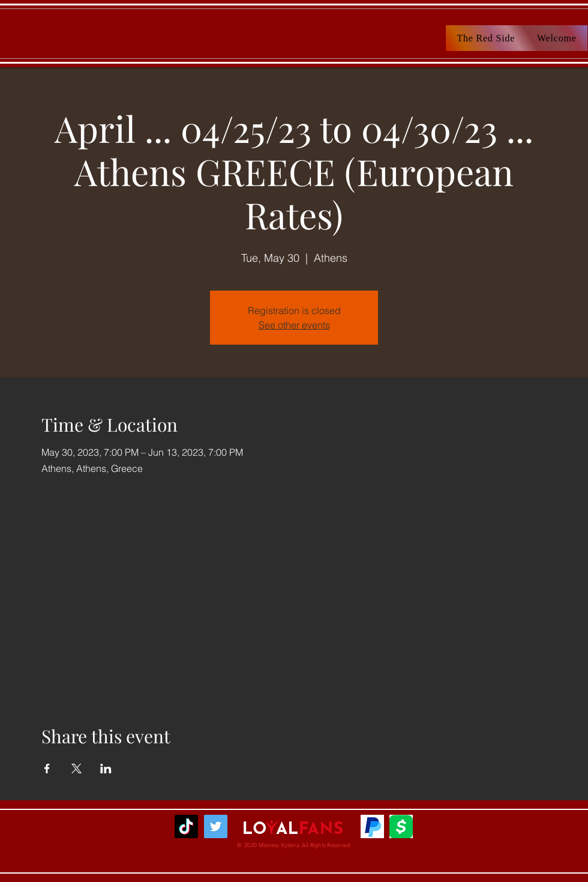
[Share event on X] (76, 769)
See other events (294, 325)
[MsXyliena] (216, 826)
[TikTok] (186, 826)
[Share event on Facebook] (47, 769)
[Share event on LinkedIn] (106, 769)
